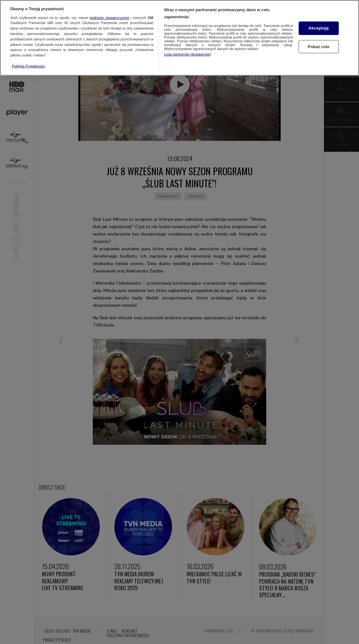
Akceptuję (319, 28)
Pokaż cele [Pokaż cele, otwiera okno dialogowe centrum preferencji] (319, 46)
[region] (179, 38)
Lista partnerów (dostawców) (187, 54)
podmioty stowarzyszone (109, 18)
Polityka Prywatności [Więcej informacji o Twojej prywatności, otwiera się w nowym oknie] (28, 66)
